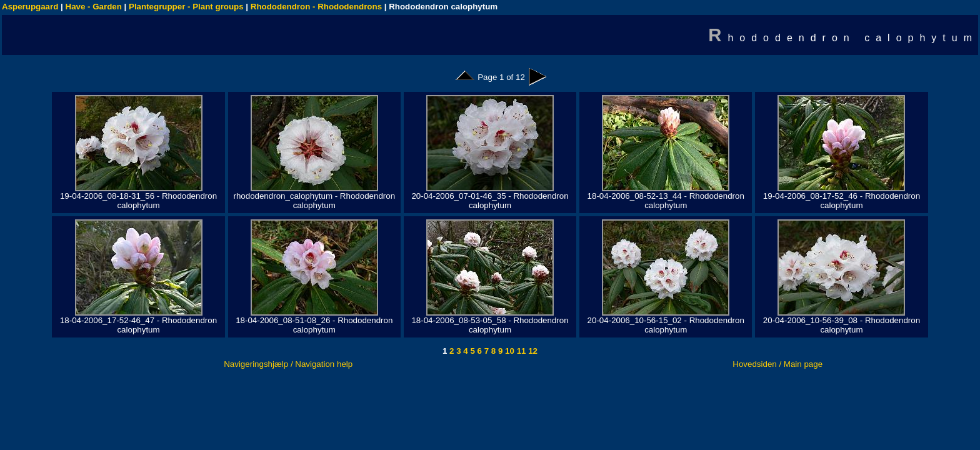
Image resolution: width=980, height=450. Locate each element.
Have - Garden (94, 7)
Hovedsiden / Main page (777, 364)
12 (532, 351)
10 (508, 351)
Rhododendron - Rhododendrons (316, 7)
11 (520, 351)
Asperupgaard (30, 7)
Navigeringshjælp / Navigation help (288, 364)
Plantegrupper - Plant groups (186, 7)
